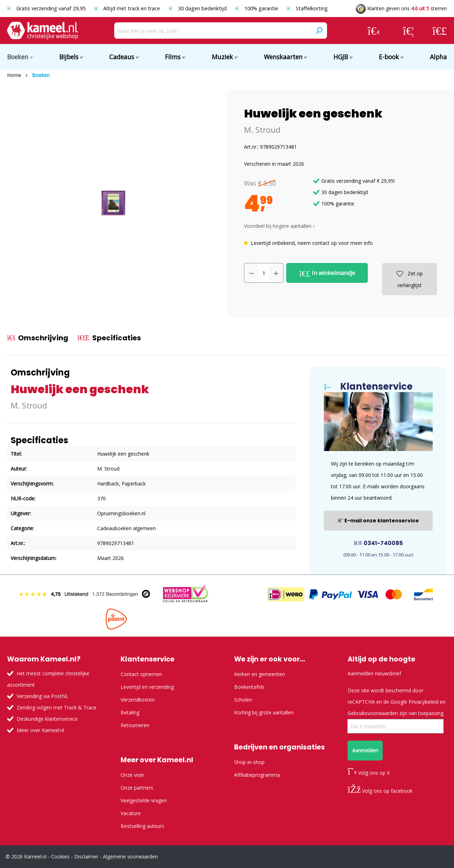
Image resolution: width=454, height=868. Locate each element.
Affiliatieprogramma (257, 775)
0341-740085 (378, 543)
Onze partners (137, 788)
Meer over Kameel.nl (40, 730)
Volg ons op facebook (380, 791)
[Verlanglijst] (408, 31)
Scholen (243, 700)
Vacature (131, 813)
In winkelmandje (327, 273)
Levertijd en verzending (147, 687)
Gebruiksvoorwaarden (373, 713)
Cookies (60, 856)
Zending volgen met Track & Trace (57, 707)
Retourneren (135, 725)
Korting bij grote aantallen (264, 712)
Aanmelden (365, 750)
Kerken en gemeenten (259, 674)
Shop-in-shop (249, 762)
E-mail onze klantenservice (378, 521)
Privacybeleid (423, 702)
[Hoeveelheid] (264, 273)
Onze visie (132, 775)
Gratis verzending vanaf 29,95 (47, 8)
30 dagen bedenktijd (198, 8)
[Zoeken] (319, 31)
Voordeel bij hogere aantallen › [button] (279, 226)
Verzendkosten (138, 700)
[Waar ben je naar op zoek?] (213, 31)
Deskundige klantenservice (47, 719)
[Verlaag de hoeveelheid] (251, 273)
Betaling (130, 712)
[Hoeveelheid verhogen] (276, 273)
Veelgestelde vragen (144, 800)
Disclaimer (86, 856)
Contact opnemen (141, 674)
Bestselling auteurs (142, 826)
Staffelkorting (307, 8)
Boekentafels (249, 687)
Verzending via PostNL (43, 696)
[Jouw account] (374, 31)
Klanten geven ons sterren (401, 8)
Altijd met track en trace (128, 8)
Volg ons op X (369, 773)
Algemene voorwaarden (130, 856)
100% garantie (257, 8)
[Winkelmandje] (440, 31)
